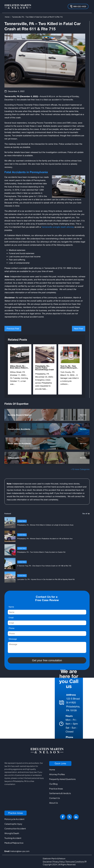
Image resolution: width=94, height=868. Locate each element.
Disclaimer (47, 862)
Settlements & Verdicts (60, 793)
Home (7, 17)
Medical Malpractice (14, 843)
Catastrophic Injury (13, 824)
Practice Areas (56, 789)
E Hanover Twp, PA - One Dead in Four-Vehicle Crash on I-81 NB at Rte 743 (44, 566)
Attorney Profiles (57, 774)
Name (11, 607)
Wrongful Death (12, 833)
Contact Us (55, 798)
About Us (54, 803)
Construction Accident (15, 828)
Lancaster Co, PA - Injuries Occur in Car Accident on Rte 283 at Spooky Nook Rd (46, 579)
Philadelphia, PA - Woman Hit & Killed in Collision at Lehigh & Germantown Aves (45, 525)
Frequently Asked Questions (62, 779)
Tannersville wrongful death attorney (58, 227)
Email (11, 617)
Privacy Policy (59, 862)
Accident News (22, 521)
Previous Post (13, 329)
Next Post (79, 329)
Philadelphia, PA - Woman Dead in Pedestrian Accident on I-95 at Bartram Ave (45, 539)
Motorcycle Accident (14, 819)
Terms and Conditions (75, 862)
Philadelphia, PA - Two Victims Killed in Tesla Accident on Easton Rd (41, 552)
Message (13, 639)
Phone (12, 628)
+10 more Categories (80, 469)
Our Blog (53, 784)
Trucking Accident (13, 838)
